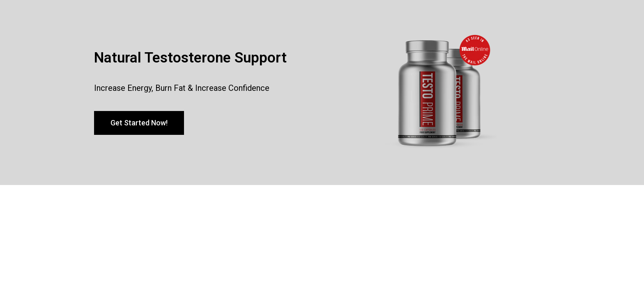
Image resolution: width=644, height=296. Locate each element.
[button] (139, 123)
